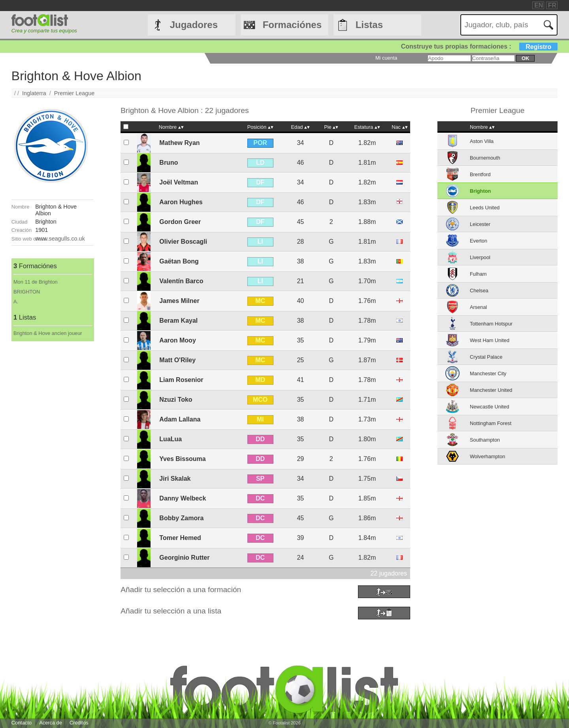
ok (525, 58)
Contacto (22, 723)
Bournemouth (485, 158)
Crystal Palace (486, 357)
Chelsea (479, 291)
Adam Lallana (180, 419)
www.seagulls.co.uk (60, 239)
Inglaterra (34, 93)
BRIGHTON (27, 292)
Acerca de (51, 723)
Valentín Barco (181, 281)
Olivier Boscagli (183, 242)
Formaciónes (292, 25)
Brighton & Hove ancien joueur (48, 333)
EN (539, 5)
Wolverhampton (487, 456)
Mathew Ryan (179, 143)
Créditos (79, 723)
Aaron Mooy (177, 340)
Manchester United (491, 390)
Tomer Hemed (180, 538)
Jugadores (194, 25)
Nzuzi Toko (176, 400)
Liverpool (480, 257)
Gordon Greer (180, 222)
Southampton (485, 440)
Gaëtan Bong (179, 261)
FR (552, 5)
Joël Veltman (179, 182)
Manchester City (488, 373)
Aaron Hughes (181, 202)
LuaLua (171, 439)
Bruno (169, 163)
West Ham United (490, 340)
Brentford (480, 174)
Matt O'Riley (177, 360)
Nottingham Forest (491, 423)
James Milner (179, 301)
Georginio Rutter (184, 558)
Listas (369, 25)
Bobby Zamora (181, 518)
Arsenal (478, 307)
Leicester (480, 224)
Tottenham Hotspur (491, 324)
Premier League (74, 93)
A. (16, 302)
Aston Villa (482, 141)
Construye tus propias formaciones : (480, 46)
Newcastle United (490, 407)
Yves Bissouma (182, 459)
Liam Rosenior (181, 380)
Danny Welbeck (183, 498)
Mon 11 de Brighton (36, 282)
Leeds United (485, 208)
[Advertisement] (52, 460)
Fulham (478, 274)
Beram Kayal (178, 321)
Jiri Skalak (175, 479)
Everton (479, 241)
